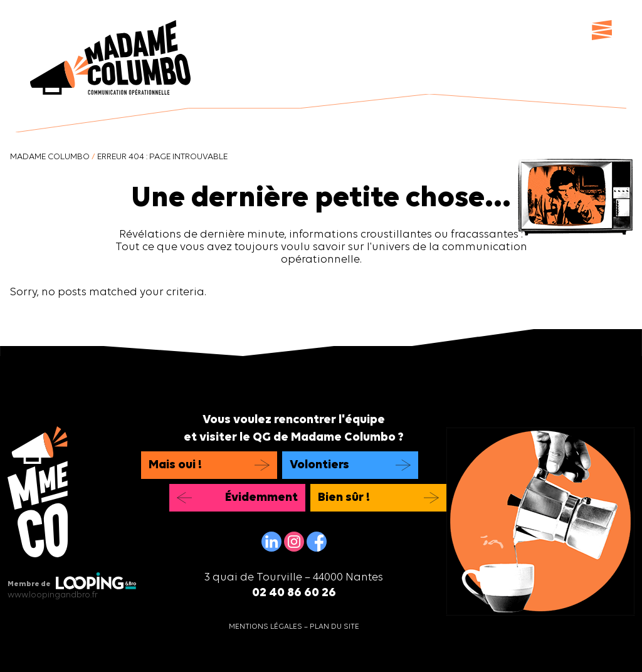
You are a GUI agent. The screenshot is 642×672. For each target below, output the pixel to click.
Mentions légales (266, 627)
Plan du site (334, 627)
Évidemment (261, 498)
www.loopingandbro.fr (53, 595)
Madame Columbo (50, 157)
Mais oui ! (175, 465)
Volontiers (319, 465)
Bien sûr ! (344, 498)
